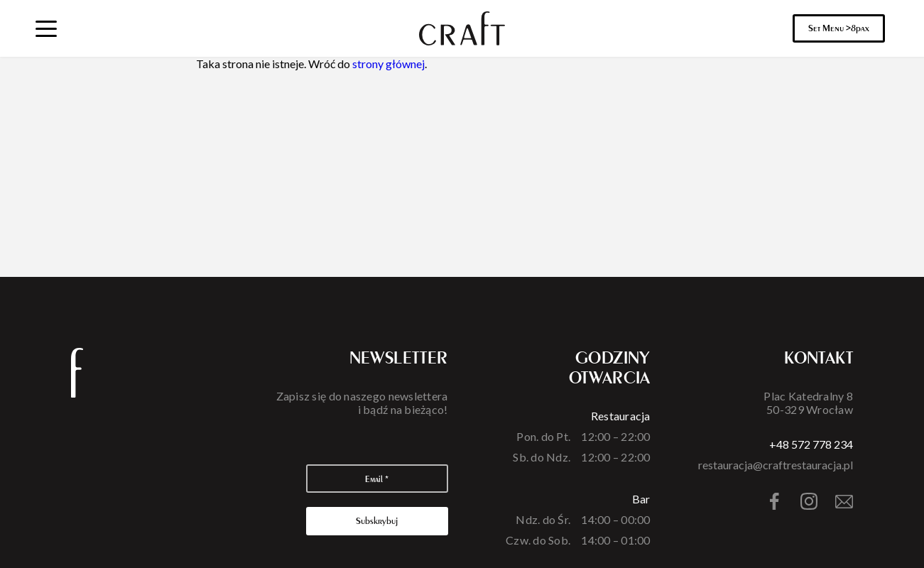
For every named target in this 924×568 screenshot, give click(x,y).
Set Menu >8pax (839, 28)
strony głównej (388, 64)
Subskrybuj (377, 521)
